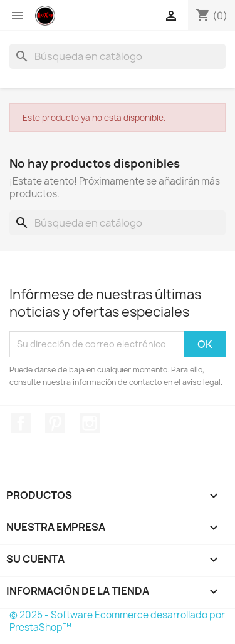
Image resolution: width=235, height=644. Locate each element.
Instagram (90, 423)
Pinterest (55, 423)
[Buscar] (118, 56)
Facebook (21, 423)
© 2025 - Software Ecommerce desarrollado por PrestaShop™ (117, 621)
